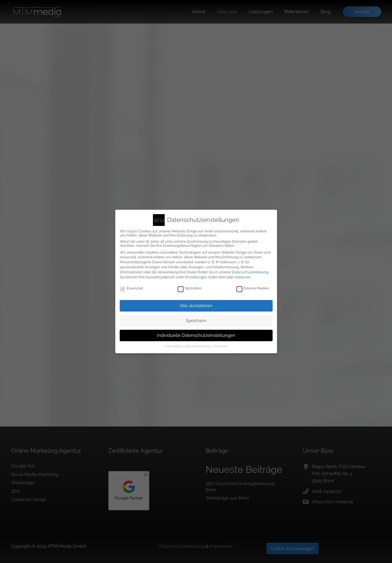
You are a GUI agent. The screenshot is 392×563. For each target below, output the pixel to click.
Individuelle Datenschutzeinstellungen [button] (196, 335)
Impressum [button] (221, 346)
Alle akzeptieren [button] (196, 306)
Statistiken (190, 288)
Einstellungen (196, 277)
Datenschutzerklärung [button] (198, 346)
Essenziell (131, 288)
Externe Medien (253, 288)
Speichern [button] (196, 321)
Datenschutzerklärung (250, 272)
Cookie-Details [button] (174, 346)
